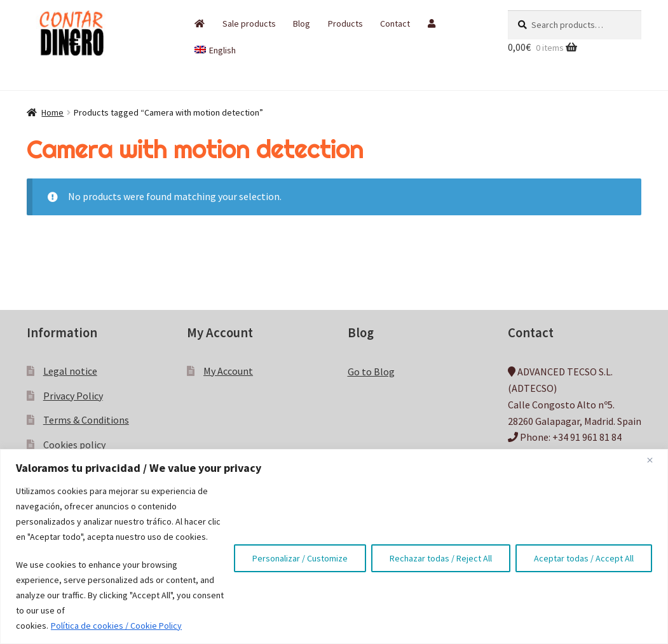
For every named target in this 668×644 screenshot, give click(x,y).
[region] (334, 547)
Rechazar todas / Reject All (441, 558)
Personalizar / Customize (300, 558)
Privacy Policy (73, 396)
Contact (395, 23)
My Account (228, 371)
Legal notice (70, 371)
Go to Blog (371, 372)
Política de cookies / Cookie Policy (116, 626)
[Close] (655, 460)
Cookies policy (74, 445)
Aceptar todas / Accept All (584, 558)
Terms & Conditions (86, 420)
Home (52, 112)
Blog (302, 23)
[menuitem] (215, 50)
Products (345, 23)
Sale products (249, 23)
